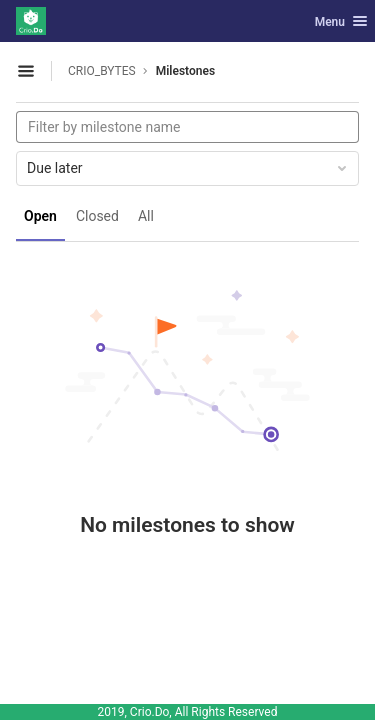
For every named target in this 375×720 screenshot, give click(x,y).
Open (40, 216)
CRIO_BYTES (102, 71)
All (146, 216)
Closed (97, 216)
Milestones (185, 71)
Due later (188, 168)
